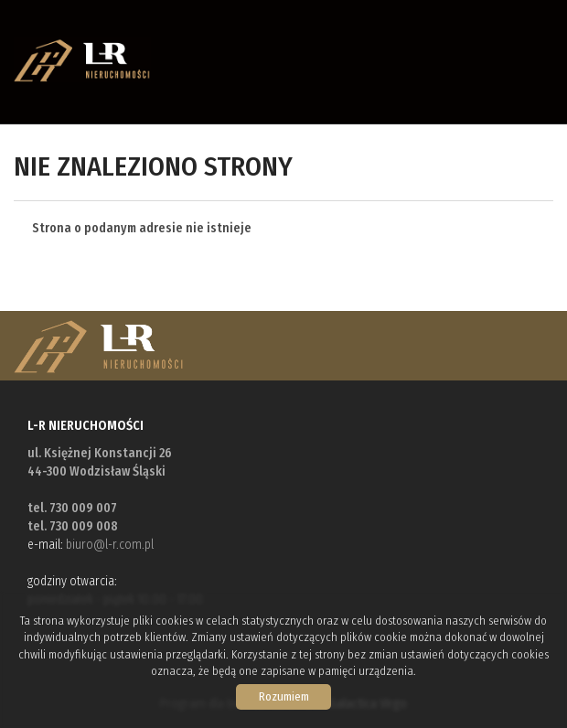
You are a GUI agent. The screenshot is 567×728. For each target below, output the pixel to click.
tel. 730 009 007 (72, 508)
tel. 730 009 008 (73, 526)
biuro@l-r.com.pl (110, 545)
